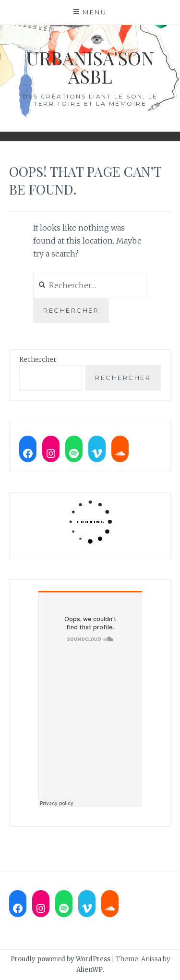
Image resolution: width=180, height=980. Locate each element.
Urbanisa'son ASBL (90, 67)
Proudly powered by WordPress (60, 959)
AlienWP (90, 970)
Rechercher (38, 360)
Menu (95, 12)
